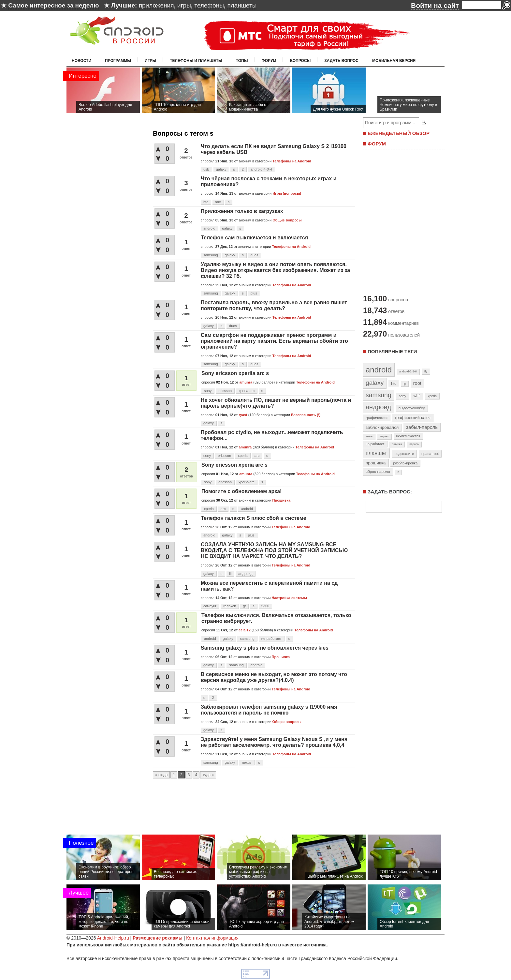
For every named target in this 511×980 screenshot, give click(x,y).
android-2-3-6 (408, 371)
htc (206, 202)
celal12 (245, 630)
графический (377, 418)
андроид (245, 574)
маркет (384, 436)
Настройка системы (289, 598)
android (209, 228)
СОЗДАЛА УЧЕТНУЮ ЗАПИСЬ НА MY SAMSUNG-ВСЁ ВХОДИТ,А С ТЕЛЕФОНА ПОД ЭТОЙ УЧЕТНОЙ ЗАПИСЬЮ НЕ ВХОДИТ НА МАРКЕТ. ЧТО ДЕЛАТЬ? (274, 550)
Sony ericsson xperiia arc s (235, 373)
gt (244, 606)
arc (257, 456)
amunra (246, 382)
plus (254, 293)
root (417, 383)
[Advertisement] (402, 221)
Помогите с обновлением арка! (241, 491)
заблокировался (382, 427)
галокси (230, 606)
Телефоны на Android (292, 161)
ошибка (397, 444)
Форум (269, 61)
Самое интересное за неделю (53, 5)
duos (255, 255)
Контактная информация (212, 938)
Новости (81, 61)
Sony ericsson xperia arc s (234, 465)
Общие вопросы (287, 220)
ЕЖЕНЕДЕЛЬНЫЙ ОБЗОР (399, 133)
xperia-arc (247, 391)
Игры (150, 61)
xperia (243, 456)
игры (184, 5)
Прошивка (282, 500)
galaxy (221, 169)
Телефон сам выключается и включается (254, 238)
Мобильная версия (394, 61)
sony (208, 391)
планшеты (242, 5)
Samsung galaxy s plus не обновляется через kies (265, 648)
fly (426, 371)
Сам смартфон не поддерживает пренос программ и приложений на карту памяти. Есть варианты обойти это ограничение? (274, 341)
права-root (430, 454)
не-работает (271, 639)
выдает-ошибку (412, 408)
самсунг (210, 606)
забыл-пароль (422, 427)
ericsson (225, 391)
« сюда (161, 775)
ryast (243, 415)
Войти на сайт (435, 5)
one (218, 202)
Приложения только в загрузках (242, 211)
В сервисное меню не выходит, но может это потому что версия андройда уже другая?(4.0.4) (274, 677)
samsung (211, 255)
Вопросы (300, 61)
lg (405, 384)
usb (206, 169)
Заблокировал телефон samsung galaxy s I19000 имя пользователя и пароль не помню (269, 710)
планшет (376, 453)
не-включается (408, 436)
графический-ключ (413, 418)
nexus (247, 762)
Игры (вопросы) (287, 193)
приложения (156, 5)
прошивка (376, 463)
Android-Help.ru (113, 938)
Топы (242, 61)
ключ (369, 436)
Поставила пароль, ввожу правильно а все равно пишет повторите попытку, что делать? (274, 305)
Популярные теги (392, 351)
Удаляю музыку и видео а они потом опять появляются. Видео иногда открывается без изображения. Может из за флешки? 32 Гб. (275, 270)
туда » (208, 775)
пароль (414, 444)
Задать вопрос (341, 61)
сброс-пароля (378, 472)
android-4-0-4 (261, 169)
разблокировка (405, 463)
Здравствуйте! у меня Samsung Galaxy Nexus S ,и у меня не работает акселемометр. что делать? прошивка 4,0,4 (274, 742)
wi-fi (417, 396)
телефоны (209, 5)
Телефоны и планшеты (196, 61)
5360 (265, 606)
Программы (118, 61)
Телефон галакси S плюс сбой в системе (254, 518)
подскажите (404, 454)
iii (230, 574)
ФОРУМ (377, 144)
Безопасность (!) (306, 415)
